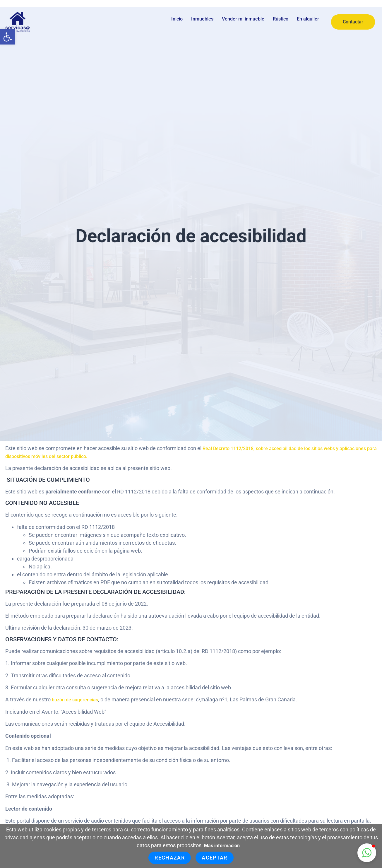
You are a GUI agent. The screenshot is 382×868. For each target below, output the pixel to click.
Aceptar (214, 858)
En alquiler (308, 19)
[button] (8, 37)
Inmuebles (202, 19)
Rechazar (170, 858)
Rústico (281, 19)
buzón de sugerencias (75, 700)
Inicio (177, 19)
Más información (222, 846)
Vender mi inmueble (243, 19)
